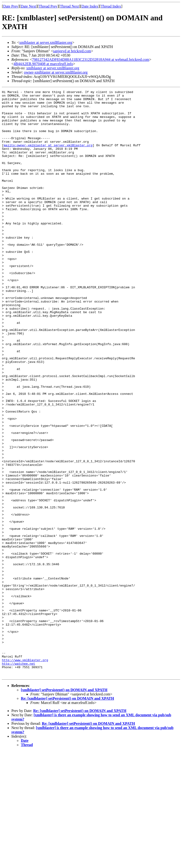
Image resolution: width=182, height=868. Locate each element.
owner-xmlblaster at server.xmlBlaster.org (56, 72)
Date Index (90, 6)
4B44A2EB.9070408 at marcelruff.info (43, 64)
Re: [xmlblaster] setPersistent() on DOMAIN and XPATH (67, 816)
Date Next (29, 6)
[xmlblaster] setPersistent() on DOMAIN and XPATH (64, 807)
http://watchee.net (18, 779)
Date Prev (11, 6)
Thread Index (111, 6)
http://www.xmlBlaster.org (25, 774)
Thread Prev (48, 6)
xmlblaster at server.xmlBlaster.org (46, 42)
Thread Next (69, 6)
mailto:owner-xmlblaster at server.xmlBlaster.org (48, 156)
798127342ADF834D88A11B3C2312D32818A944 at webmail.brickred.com (91, 60)
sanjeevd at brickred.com (72, 51)
